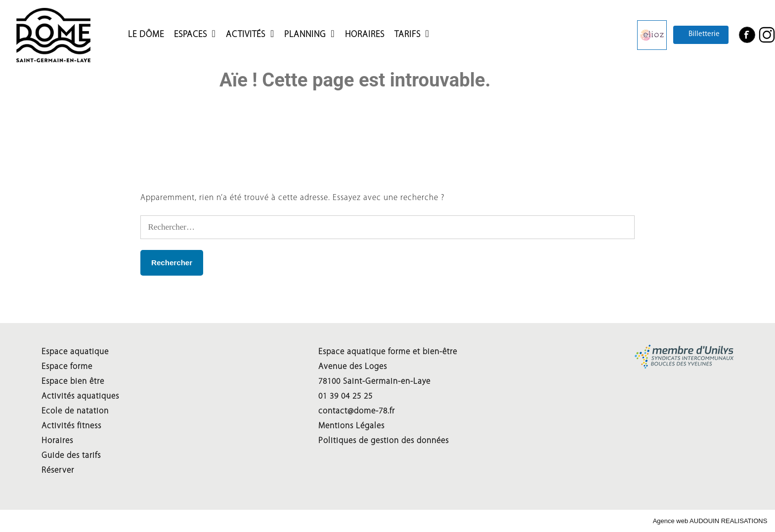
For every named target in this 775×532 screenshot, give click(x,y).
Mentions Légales (351, 426)
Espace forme (67, 367)
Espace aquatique (75, 352)
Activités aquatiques (80, 396)
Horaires (57, 441)
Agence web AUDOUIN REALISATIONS (710, 521)
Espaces (191, 34)
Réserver (58, 471)
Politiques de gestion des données (384, 441)
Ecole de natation (75, 411)
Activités (246, 34)
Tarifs (408, 34)
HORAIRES (365, 34)
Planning (305, 34)
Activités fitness (71, 426)
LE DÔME (146, 34)
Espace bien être (73, 382)
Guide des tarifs (71, 456)
